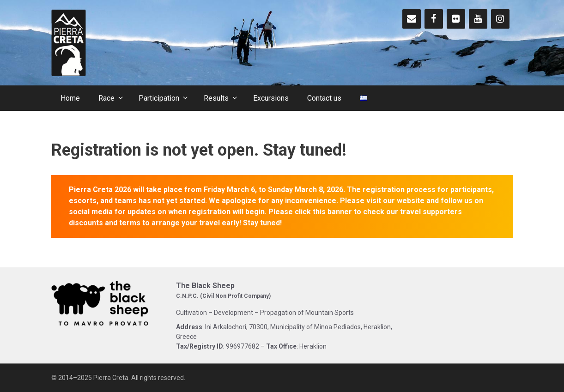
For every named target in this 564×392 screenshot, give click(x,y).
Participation (167, 98)
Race (114, 98)
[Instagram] (500, 19)
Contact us (324, 98)
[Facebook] (434, 19)
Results (224, 98)
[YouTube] (478, 19)
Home (70, 98)
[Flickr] (456, 19)
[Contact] (412, 19)
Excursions (271, 98)
